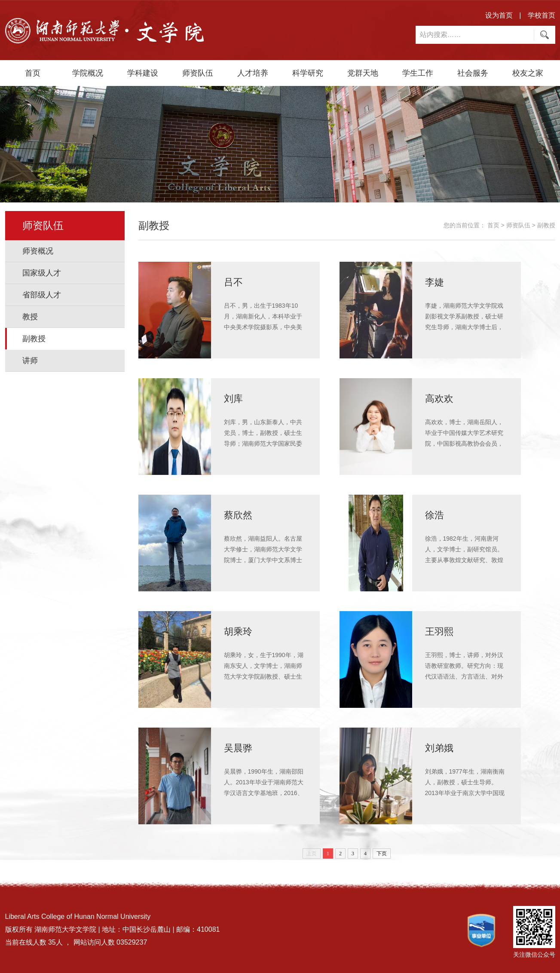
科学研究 (308, 73)
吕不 (234, 282)
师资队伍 (198, 73)
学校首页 (542, 15)
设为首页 (499, 15)
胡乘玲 (239, 631)
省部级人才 (42, 295)
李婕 (435, 282)
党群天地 (363, 73)
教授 (30, 317)
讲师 (30, 361)
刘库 (234, 398)
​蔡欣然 (239, 515)
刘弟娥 (441, 748)
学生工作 (418, 73)
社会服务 (473, 73)
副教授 (34, 339)
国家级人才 (42, 273)
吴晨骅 (239, 748)
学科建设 (143, 73)
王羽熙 (441, 631)
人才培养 (253, 73)
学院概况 (88, 73)
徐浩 (435, 515)
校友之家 (528, 73)
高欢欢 (441, 398)
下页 (382, 854)
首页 (33, 73)
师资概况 (38, 251)
